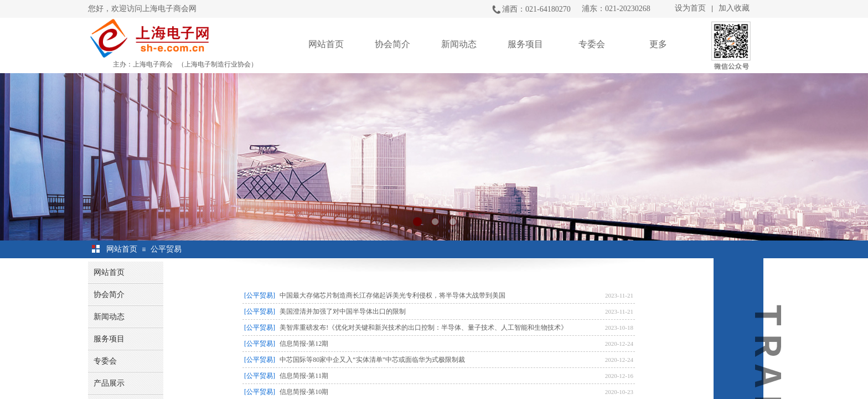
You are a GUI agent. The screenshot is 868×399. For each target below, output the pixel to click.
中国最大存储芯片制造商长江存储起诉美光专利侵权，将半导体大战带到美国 (392, 295)
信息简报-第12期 (304, 344)
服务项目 (525, 44)
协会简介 (392, 44)
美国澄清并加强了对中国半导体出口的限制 (343, 311)
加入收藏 (734, 8)
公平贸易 (166, 249)
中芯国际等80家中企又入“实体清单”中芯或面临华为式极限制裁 (372, 360)
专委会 (592, 44)
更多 (658, 44)
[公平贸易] (260, 295)
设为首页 (690, 8)
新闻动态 (459, 44)
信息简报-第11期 (304, 376)
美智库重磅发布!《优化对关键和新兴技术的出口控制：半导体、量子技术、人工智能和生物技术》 (423, 328)
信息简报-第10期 (304, 392)
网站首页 (326, 44)
